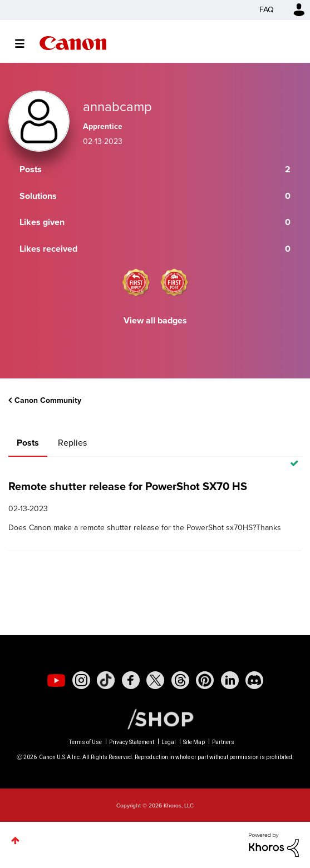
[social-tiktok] (106, 680)
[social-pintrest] (205, 680)
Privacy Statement (132, 742)
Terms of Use (85, 742)
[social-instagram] (81, 680)
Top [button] (15, 840)
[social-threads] (180, 680)
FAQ (267, 10)
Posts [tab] (28, 443)
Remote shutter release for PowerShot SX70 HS (128, 486)
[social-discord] (254, 680)
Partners (223, 742)
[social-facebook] (131, 680)
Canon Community (73, 43)
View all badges (155, 320)
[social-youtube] (56, 680)
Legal (169, 742)
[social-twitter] (155, 680)
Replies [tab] (72, 443)
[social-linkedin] (230, 680)
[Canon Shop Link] (155, 719)
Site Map (194, 742)
